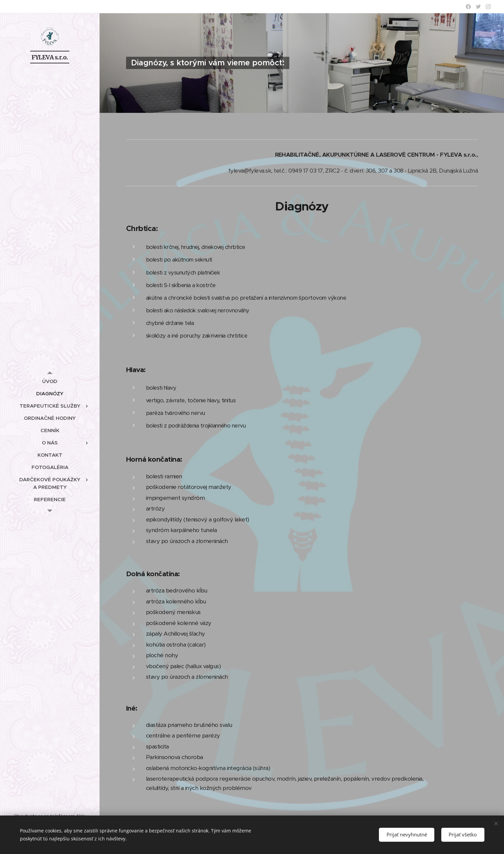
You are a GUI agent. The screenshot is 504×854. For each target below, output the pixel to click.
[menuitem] (50, 381)
